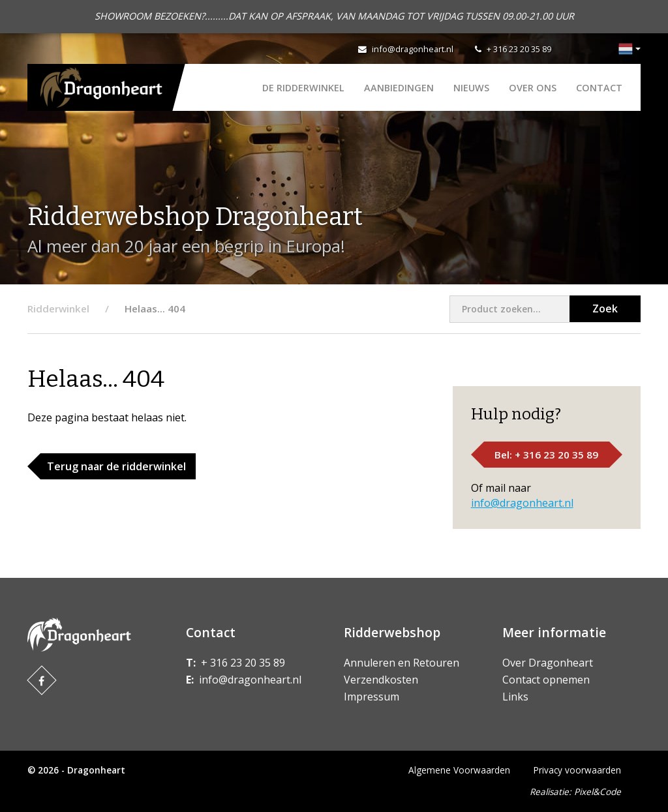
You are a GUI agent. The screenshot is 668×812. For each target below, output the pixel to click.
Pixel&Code (598, 791)
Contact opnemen (546, 680)
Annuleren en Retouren (402, 663)
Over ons (533, 88)
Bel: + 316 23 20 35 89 (546, 455)
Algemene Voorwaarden (459, 770)
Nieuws (471, 88)
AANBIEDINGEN (399, 88)
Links (515, 697)
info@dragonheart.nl (413, 49)
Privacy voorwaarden (577, 770)
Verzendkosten (381, 680)
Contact (599, 88)
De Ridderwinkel (303, 88)
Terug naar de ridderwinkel (116, 466)
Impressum (372, 697)
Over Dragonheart (548, 663)
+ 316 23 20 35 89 (519, 49)
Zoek (605, 308)
